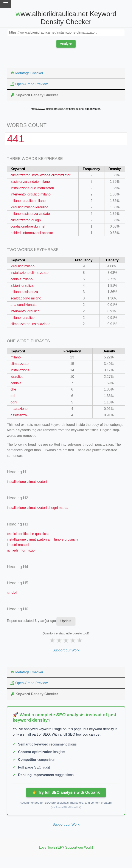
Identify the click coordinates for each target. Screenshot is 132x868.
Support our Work (66, 650)
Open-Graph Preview (29, 84)
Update (66, 621)
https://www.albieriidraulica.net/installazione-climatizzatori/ (66, 109)
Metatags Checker (27, 73)
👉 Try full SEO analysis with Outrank (66, 792)
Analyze (66, 44)
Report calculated (32, 621)
